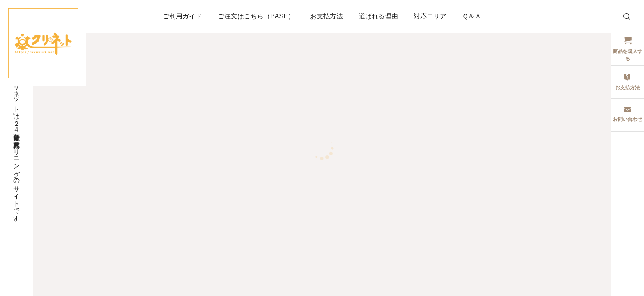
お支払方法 (327, 16)
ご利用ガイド (182, 16)
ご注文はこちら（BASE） (256, 16)
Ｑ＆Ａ (472, 16)
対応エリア (430, 16)
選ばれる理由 (378, 16)
